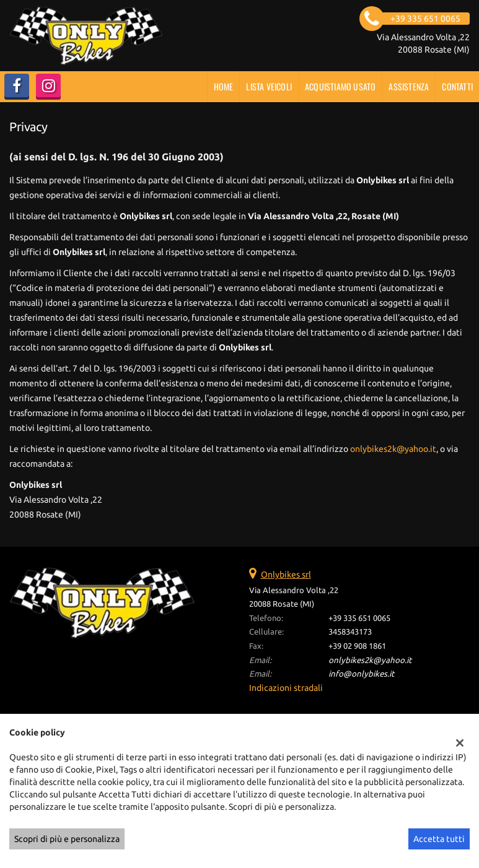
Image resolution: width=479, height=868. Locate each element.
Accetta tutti (439, 839)
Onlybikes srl (286, 575)
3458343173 (350, 632)
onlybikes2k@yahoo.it (393, 449)
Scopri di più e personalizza (67, 839)
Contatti (457, 86)
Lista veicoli (269, 86)
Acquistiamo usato (340, 86)
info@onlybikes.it (361, 674)
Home (224, 86)
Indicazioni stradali (286, 688)
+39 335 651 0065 (359, 618)
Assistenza (409, 86)
